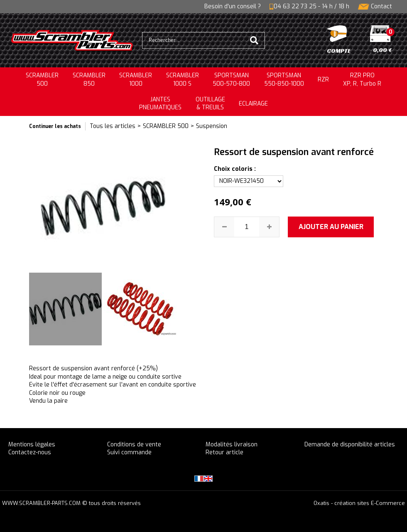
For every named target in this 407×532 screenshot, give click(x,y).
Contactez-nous (30, 452)
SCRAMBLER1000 (136, 80)
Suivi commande (129, 452)
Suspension (212, 126)
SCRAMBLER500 (42, 80)
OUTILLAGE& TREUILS (210, 104)
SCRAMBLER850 (89, 80)
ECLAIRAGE (253, 104)
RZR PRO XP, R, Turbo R (362, 80)
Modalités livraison (232, 445)
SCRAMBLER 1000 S (183, 80)
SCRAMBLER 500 (166, 126)
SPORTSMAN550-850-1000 (284, 80)
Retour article (224, 452)
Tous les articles (113, 126)
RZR (323, 80)
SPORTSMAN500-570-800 (231, 80)
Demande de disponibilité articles (350, 445)
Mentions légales (32, 445)
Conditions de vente (134, 445)
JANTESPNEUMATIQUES (160, 104)
